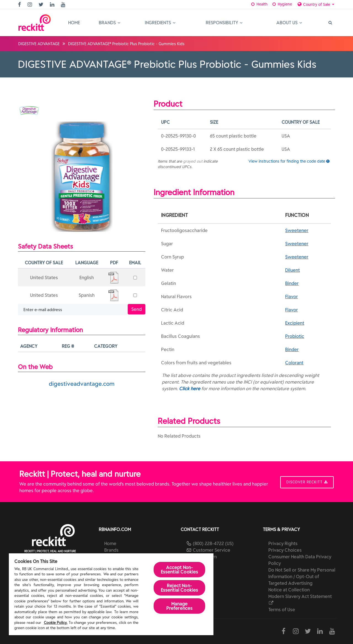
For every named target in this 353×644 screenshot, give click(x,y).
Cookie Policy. (56, 623)
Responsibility (224, 23)
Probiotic (295, 336)
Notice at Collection (289, 590)
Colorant (294, 363)
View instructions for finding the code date (289, 161)
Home (74, 23)
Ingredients (160, 23)
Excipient (295, 323)
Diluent (292, 270)
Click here (190, 389)
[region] (111, 594)
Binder (292, 283)
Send (137, 309)
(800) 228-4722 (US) (213, 543)
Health (259, 4)
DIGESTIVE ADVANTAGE (39, 44)
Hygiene (282, 4)
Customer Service (212, 550)
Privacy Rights (283, 543)
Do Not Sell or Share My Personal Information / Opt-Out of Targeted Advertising (302, 576)
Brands (109, 23)
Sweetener (297, 230)
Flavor (292, 297)
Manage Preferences (180, 606)
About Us (289, 23)
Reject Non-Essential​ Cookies (180, 588)
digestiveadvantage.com (82, 384)
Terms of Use (282, 610)
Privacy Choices (285, 550)
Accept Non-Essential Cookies (180, 570)
